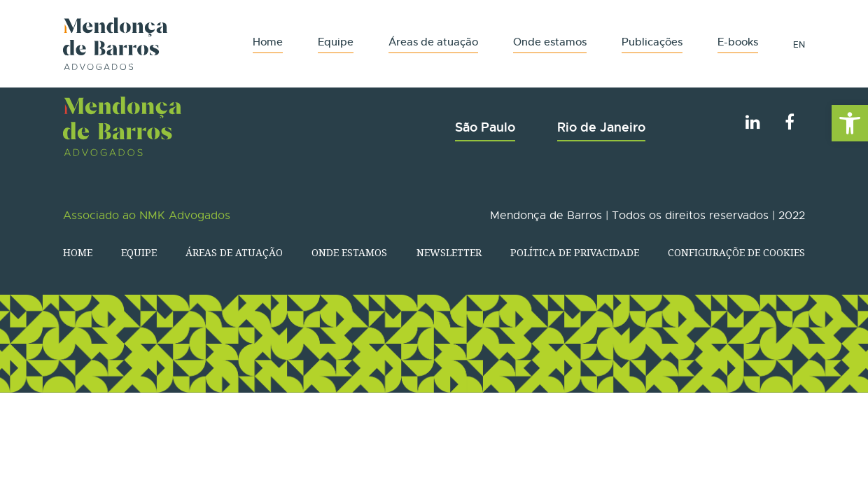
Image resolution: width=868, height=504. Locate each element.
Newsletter (449, 252)
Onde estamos (550, 42)
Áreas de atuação (433, 42)
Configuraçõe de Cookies (736, 252)
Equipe (336, 42)
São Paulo (485, 127)
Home (268, 42)
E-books (738, 42)
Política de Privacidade (575, 252)
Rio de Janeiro (601, 127)
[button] (850, 123)
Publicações (652, 42)
